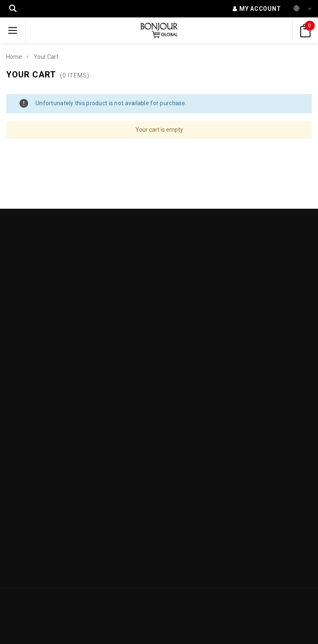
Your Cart (46, 57)
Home (14, 57)
